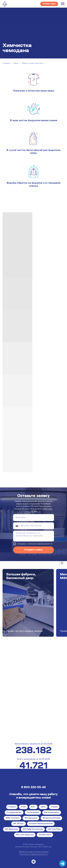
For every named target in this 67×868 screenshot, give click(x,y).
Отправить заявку (33, 550)
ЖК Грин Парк (54, 829)
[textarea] (34, 536)
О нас (23, 807)
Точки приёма (33, 812)
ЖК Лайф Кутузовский (33, 829)
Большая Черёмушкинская (41, 824)
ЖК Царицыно (31, 818)
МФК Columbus (13, 818)
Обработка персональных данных (34, 852)
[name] (34, 518)
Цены (16, 63)
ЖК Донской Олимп (51, 818)
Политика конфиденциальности (33, 854)
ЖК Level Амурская (25, 835)
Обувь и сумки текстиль (32, 63)
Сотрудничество (14, 812)
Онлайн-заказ (45, 835)
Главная (6, 63)
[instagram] (34, 862)
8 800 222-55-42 (33, 787)
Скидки (54, 807)
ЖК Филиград (11, 829)
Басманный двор (52, 812)
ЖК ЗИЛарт (19, 824)
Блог (33, 807)
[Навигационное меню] (63, 4)
